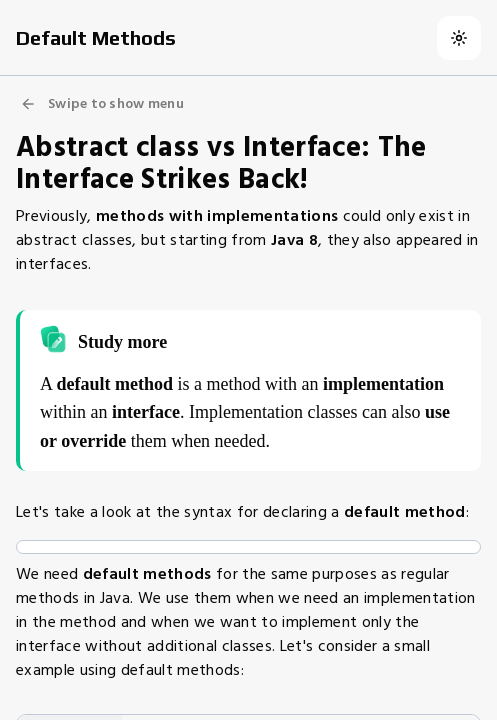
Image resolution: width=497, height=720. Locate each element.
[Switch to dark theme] (459, 38)
